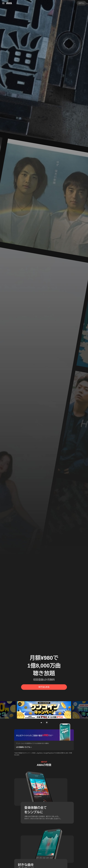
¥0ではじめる (44, 687)
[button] (19, 709)
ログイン (81, 3)
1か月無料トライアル (24, 747)
